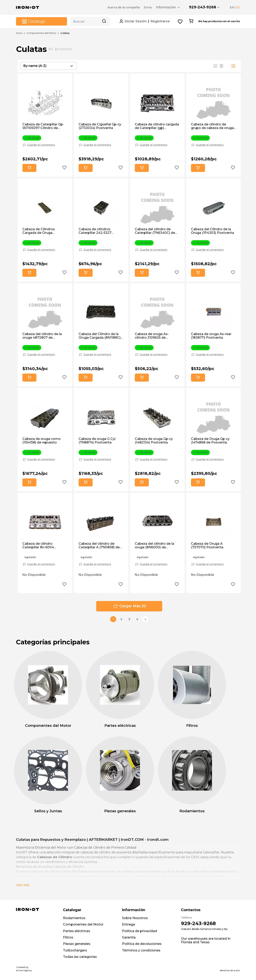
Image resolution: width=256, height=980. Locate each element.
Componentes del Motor (41, 33)
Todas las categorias (80, 957)
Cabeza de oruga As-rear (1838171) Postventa (211, 336)
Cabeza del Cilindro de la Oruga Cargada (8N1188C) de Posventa (100, 336)
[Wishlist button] (180, 21)
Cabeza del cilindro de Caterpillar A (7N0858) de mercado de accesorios (99, 546)
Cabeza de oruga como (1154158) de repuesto (41, 441)
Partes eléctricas (77, 931)
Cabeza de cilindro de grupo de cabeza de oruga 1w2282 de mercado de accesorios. (212, 126)
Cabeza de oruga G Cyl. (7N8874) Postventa (97, 441)
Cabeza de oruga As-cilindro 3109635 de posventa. (152, 336)
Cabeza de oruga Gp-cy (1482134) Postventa (154, 441)
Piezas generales (77, 944)
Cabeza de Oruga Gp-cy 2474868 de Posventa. (210, 441)
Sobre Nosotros (135, 918)
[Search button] (104, 21)
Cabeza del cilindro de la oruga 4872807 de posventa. (42, 336)
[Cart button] (191, 21)
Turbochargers (75, 950)
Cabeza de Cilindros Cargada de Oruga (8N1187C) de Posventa (41, 231)
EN (232, 7)
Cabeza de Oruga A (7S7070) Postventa (207, 546)
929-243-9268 (202, 7)
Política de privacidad (139, 931)
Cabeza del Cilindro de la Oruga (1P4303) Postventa (212, 231)
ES (238, 7)
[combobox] (48, 66)
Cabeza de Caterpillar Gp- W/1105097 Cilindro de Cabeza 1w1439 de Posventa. (43, 126)
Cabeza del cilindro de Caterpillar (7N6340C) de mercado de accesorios (155, 231)
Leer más (23, 885)
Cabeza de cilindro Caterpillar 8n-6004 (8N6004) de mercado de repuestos (43, 546)
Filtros (68, 937)
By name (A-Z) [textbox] (35, 66)
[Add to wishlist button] (64, 168)
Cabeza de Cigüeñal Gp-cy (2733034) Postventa (100, 126)
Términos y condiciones (141, 950)
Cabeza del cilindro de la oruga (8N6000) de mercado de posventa (154, 546)
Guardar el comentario (41, 145)
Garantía (129, 937)
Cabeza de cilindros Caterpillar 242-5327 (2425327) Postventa (96, 231)
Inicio (19, 33)
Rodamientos (74, 918)
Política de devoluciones (142, 944)
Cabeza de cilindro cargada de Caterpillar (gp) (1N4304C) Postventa (157, 126)
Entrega (128, 924)
